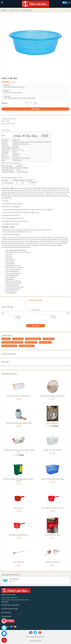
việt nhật (13, 119)
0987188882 (5, 602)
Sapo (40, 641)
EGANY (42, 637)
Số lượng (4, 103)
